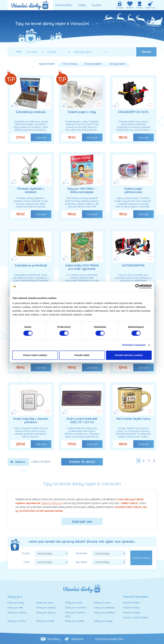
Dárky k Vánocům (52, 503)
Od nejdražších (117, 64)
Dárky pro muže (74, 603)
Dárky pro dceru (45, 603)
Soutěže (96, 5)
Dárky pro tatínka (17, 613)
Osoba (26, 553)
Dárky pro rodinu (17, 621)
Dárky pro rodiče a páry (75, 614)
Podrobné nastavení (134, 345)
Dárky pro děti (15, 608)
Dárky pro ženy (16, 603)
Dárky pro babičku (46, 608)
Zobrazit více (82, 521)
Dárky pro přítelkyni (105, 613)
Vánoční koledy (131, 608)
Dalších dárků (82, 462)
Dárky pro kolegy (103, 621)
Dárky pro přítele (45, 621)
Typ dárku (81, 562)
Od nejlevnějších (93, 64)
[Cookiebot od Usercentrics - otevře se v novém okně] (138, 286)
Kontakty (54, 639)
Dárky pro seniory (46, 613)
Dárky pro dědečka (104, 608)
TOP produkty (70, 64)
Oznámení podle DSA (109, 639)
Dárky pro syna (102, 603)
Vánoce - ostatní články (136, 618)
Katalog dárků (64, 5)
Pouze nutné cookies (35, 355)
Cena (27, 562)
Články (82, 5)
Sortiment (82, 553)
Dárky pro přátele (75, 621)
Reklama (77, 639)
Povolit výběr (82, 355)
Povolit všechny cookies (129, 355)
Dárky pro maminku (76, 608)
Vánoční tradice (131, 603)
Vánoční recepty (132, 613)
